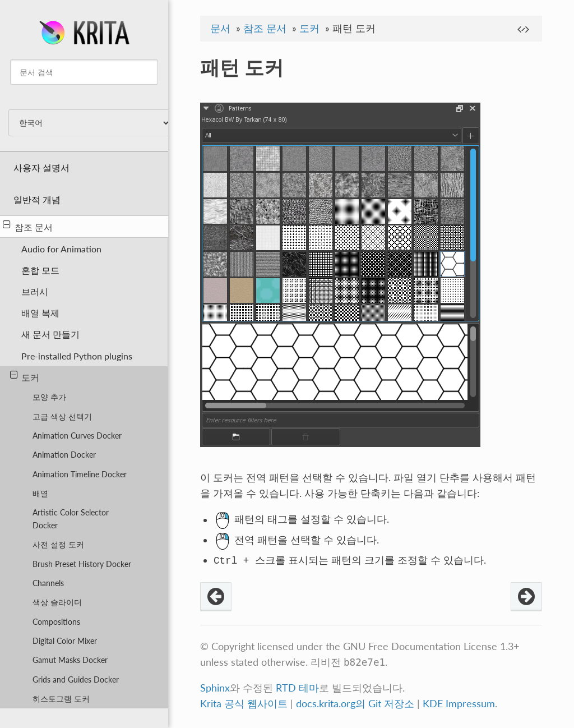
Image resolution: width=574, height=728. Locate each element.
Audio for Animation (61, 249)
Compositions (56, 622)
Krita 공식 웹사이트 (244, 704)
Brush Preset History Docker (82, 564)
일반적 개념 (37, 199)
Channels (48, 583)
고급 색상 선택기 (62, 416)
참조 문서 (28, 226)
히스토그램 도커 (61, 699)
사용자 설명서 (41, 167)
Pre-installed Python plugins (77, 356)
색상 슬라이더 (57, 602)
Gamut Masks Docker (70, 660)
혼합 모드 (40, 270)
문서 (220, 28)
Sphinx (215, 688)
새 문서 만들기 (50, 334)
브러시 (35, 291)
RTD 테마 (297, 688)
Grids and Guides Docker (76, 679)
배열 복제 (40, 313)
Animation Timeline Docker (80, 474)
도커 (25, 376)
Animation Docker (64, 455)
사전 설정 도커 (58, 544)
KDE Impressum (459, 704)
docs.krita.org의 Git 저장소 (355, 704)
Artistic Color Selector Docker (71, 519)
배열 (40, 493)
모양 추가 (49, 397)
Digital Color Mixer (65, 641)
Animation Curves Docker (77, 436)
